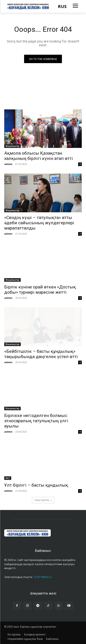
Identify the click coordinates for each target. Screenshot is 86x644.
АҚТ (8, 478)
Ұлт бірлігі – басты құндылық (36, 485)
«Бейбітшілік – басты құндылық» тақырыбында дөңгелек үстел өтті (41, 354)
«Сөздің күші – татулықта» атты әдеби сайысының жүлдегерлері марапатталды (39, 223)
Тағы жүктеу (43, 500)
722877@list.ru (43, 577)
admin (8, 164)
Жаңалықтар (12, 146)
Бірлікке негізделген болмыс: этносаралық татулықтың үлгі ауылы (36, 421)
